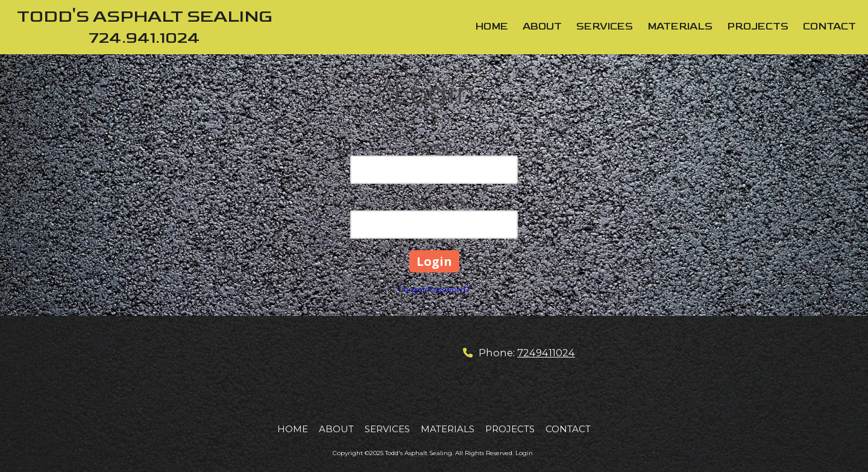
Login (524, 453)
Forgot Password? (434, 289)
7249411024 (546, 353)
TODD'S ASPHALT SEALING (145, 17)
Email (434, 148)
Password (434, 203)
